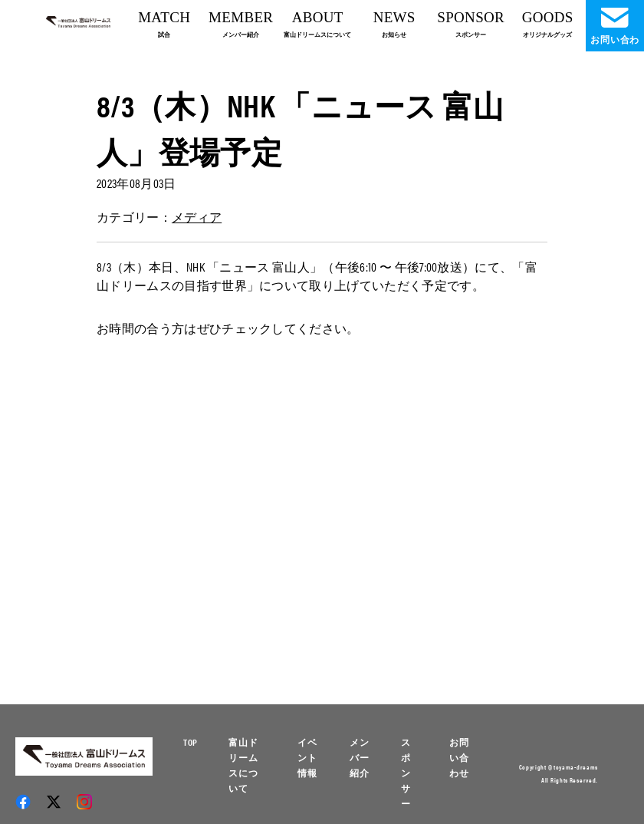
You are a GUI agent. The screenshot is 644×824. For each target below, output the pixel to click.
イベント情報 (307, 757)
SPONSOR (471, 24)
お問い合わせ (459, 757)
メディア (197, 217)
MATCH (164, 24)
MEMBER (241, 24)
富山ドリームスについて (243, 765)
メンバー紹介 (360, 757)
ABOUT (317, 24)
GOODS (548, 24)
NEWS (394, 24)
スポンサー (406, 773)
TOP (191, 742)
